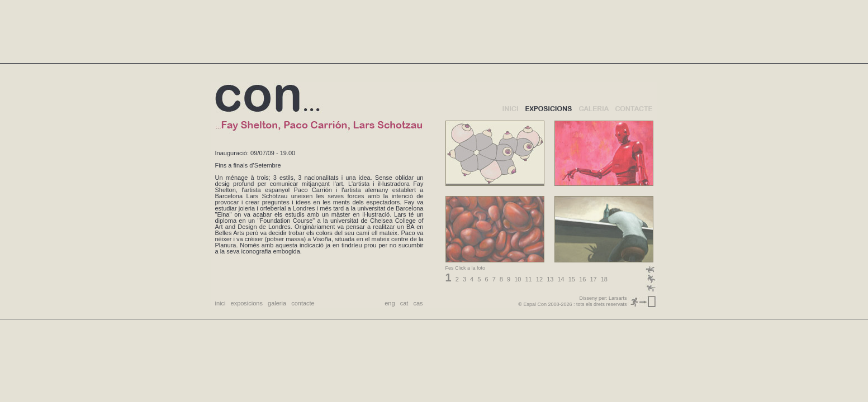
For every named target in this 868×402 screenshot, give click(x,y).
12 (539, 279)
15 (572, 279)
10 (518, 279)
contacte (303, 303)
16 (582, 279)
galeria (277, 303)
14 (561, 279)
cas (418, 303)
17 (593, 279)
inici (220, 303)
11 (529, 279)
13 (550, 279)
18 (604, 279)
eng (390, 303)
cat (404, 303)
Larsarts (618, 298)
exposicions (247, 303)
